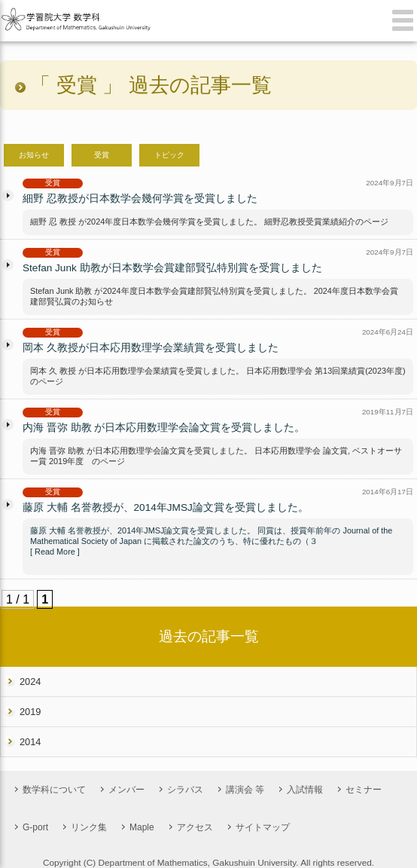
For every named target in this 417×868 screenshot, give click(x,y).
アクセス (195, 827)
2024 (30, 682)
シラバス (185, 790)
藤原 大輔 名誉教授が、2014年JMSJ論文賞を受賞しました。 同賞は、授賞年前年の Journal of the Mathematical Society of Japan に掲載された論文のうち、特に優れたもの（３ (211, 536)
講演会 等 (245, 790)
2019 (30, 712)
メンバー (126, 790)
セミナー (364, 790)
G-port (35, 827)
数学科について (54, 790)
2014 (30, 742)
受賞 (102, 155)
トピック (169, 155)
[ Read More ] (55, 552)
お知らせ (34, 155)
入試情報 (305, 790)
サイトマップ (263, 827)
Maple (142, 827)
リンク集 (89, 827)
